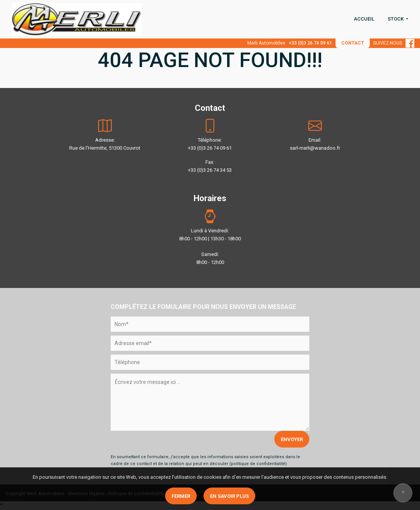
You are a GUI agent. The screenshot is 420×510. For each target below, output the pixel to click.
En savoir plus (229, 496)
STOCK (396, 19)
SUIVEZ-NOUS (394, 43)
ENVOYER (292, 439)
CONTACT (353, 43)
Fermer (181, 496)
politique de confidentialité (258, 464)
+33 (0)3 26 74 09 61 (310, 43)
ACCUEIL (364, 19)
